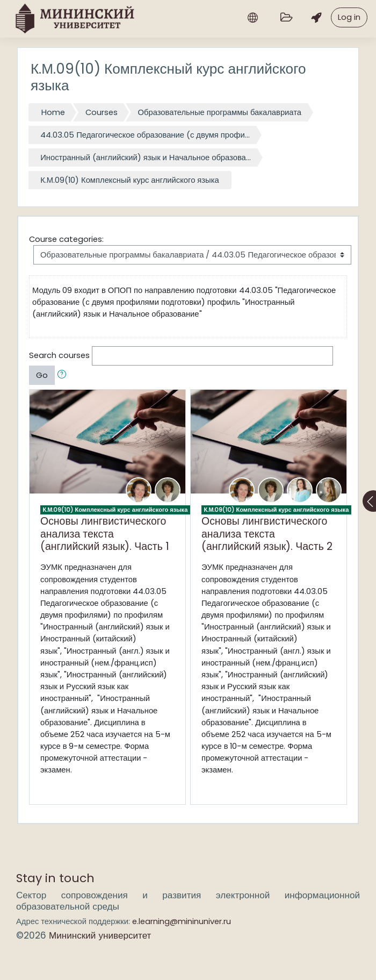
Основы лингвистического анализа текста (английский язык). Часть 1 (105, 534)
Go (42, 375)
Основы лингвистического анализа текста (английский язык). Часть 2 (267, 534)
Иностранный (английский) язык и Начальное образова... (146, 157)
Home (53, 112)
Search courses (59, 355)
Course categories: (66, 239)
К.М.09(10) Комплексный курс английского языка (130, 180)
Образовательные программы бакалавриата (220, 112)
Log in (349, 17)
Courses (102, 112)
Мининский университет (100, 935)
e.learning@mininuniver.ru (182, 921)
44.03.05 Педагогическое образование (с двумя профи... (145, 135)
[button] (64, 375)
